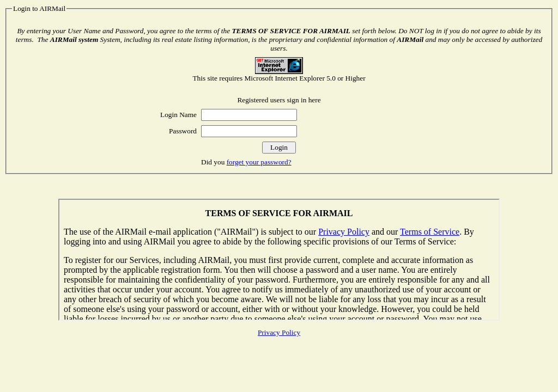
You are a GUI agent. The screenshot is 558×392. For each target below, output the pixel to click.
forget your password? (259, 162)
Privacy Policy (279, 332)
